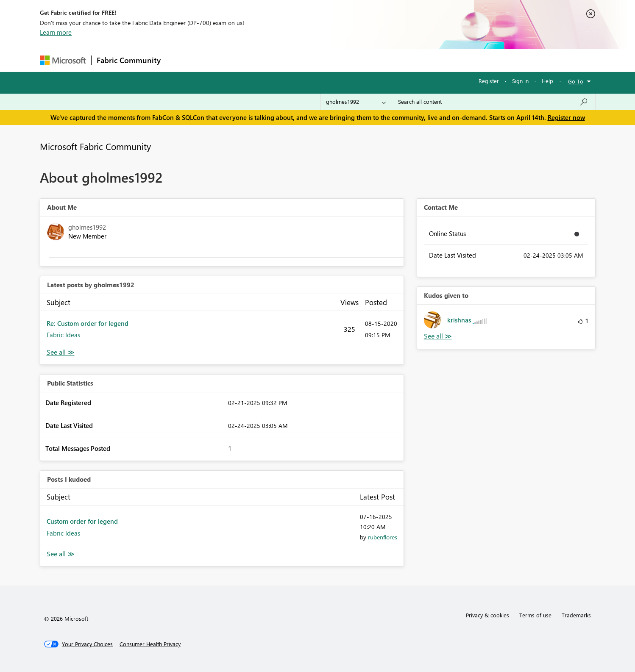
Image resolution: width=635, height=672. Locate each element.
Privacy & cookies (487, 615)
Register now (566, 117)
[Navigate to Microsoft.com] (63, 60)
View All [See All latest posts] (61, 352)
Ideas (252, 60)
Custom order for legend (82, 521)
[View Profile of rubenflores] (383, 537)
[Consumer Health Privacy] (150, 644)
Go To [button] (576, 81)
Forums (180, 60)
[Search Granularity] (356, 102)
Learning (360, 60)
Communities (290, 60)
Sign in (520, 81)
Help (547, 81)
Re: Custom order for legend (88, 323)
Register (489, 81)
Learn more (56, 32)
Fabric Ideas (63, 335)
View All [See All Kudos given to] (438, 336)
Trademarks (576, 615)
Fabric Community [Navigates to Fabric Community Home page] (129, 60)
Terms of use (535, 615)
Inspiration (217, 60)
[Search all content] (493, 102)
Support (396, 60)
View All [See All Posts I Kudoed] (61, 554)
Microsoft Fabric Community (95, 146)
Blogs (328, 60)
